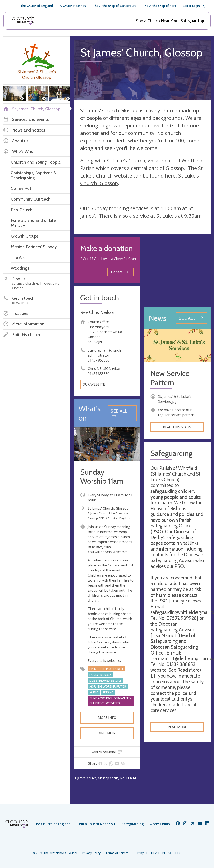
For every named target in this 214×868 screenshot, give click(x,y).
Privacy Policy (91, 853)
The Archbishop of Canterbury (114, 6)
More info (107, 718)
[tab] (107, 752)
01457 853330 (99, 360)
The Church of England (37, 6)
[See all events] (122, 413)
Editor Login (194, 6)
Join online (107, 733)
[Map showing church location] (177, 271)
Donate (120, 272)
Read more (177, 727)
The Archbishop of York (159, 6)
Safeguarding (192, 21)
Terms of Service (117, 853)
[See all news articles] (192, 318)
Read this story (177, 427)
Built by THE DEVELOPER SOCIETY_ (158, 853)
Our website (94, 384)
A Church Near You (73, 6)
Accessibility (160, 824)
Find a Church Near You (156, 21)
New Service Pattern (170, 378)
